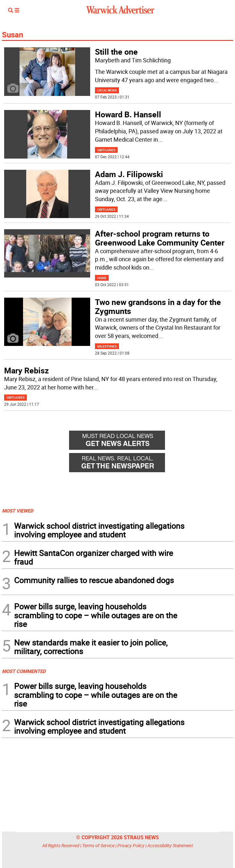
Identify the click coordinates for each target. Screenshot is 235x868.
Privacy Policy (131, 845)
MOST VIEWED (18, 511)
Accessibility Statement (170, 845)
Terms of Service (98, 845)
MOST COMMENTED (24, 671)
